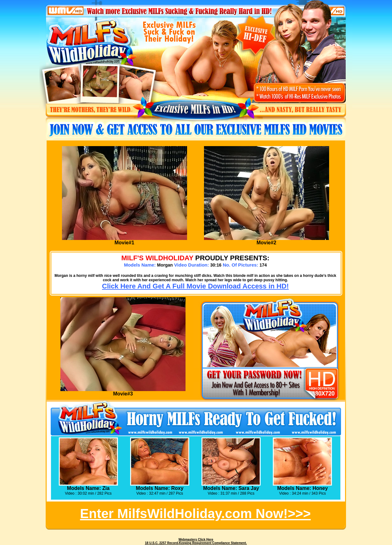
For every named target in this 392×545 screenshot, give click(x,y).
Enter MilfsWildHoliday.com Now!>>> (195, 514)
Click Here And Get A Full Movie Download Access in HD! (195, 286)
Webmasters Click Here (196, 540)
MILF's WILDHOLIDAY (157, 258)
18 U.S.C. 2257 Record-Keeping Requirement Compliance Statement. (196, 543)
